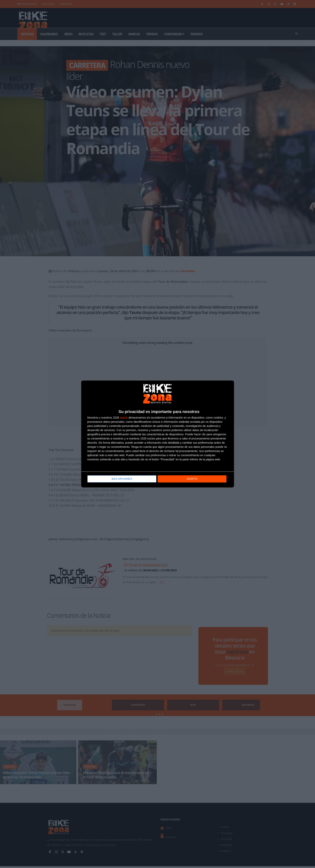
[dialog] (158, 434)
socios (124, 418)
